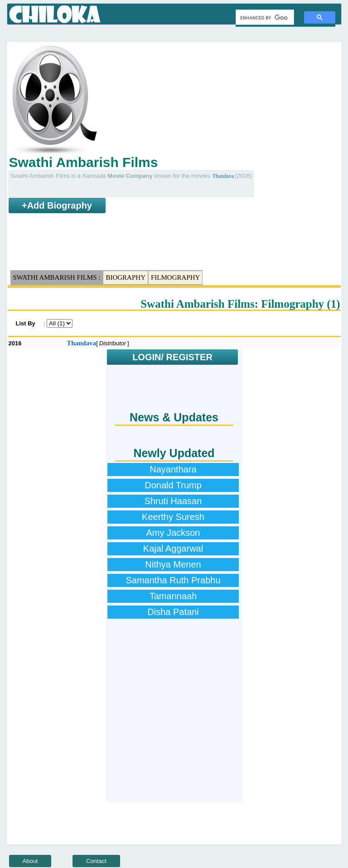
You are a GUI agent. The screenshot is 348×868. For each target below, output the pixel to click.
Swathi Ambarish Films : (57, 277)
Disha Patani (173, 612)
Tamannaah (173, 596)
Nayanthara (173, 469)
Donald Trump (173, 485)
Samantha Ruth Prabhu (173, 580)
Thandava (223, 176)
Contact (96, 861)
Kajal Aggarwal (173, 548)
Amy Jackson (173, 533)
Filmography (175, 277)
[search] (264, 18)
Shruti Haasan (173, 501)
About (30, 861)
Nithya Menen (173, 564)
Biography (126, 277)
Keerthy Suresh (173, 517)
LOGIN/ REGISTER (172, 357)
